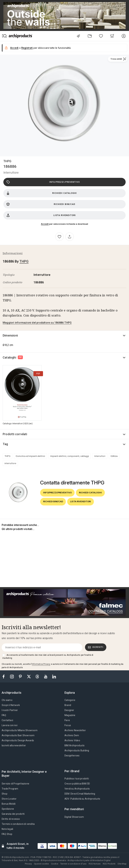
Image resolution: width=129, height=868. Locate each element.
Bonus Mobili (9, 804)
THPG (7, 161)
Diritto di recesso (11, 819)
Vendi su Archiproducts (77, 789)
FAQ (4, 715)
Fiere (67, 720)
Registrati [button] (27, 48)
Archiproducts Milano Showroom (20, 730)
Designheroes (72, 756)
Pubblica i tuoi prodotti (77, 779)
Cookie (55, 864)
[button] (118, 59)
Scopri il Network (11, 705)
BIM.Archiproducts (74, 745)
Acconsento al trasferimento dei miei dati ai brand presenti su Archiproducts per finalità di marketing (48, 657)
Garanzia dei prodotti (13, 814)
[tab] (13, 693)
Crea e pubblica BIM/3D (77, 784)
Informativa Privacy (41, 664)
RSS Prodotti (109, 864)
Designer (69, 710)
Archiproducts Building (77, 751)
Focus (68, 725)
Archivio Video (72, 740)
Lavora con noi (10, 725)
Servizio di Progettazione (15, 784)
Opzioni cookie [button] (41, 864)
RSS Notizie (95, 864)
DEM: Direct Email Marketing (80, 794)
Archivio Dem (72, 735)
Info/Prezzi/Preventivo (43, 182)
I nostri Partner (10, 710)
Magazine (70, 715)
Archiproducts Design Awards (18, 740)
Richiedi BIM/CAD (41, 204)
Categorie (70, 700)
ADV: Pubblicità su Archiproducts (82, 799)
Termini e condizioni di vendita (18, 824)
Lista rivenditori (41, 215)
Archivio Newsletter (75, 730)
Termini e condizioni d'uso (73, 864)
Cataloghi (13, 357)
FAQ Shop (7, 834)
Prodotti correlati (15, 434)
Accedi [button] (14, 48)
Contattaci (7, 720)
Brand (68, 705)
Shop (5, 794)
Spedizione (8, 809)
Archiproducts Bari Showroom (18, 735)
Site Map (122, 864)
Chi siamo (7, 700)
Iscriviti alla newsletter (14, 745)
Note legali (7, 829)
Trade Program (10, 789)
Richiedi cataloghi (42, 193)
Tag (5, 444)
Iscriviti (96, 647)
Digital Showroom (74, 817)
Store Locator (9, 799)
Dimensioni (10, 335)
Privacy (28, 864)
